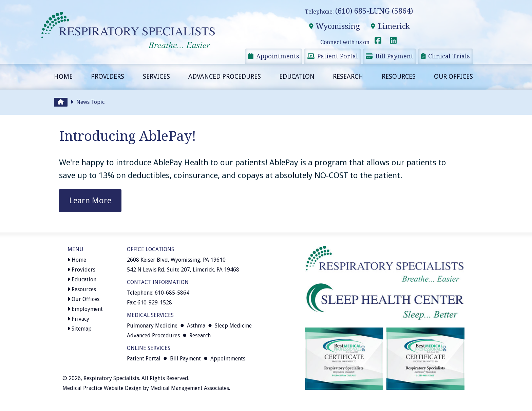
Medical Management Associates (190, 388)
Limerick (390, 26)
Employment (85, 309)
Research (348, 77)
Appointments (274, 56)
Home (63, 77)
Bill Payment (389, 56)
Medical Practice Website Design (102, 388)
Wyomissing (334, 26)
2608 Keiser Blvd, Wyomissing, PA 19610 (176, 260)
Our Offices (453, 77)
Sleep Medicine (233, 326)
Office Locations (150, 249)
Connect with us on (351, 42)
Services (156, 77)
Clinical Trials (446, 56)
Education (297, 77)
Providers (108, 77)
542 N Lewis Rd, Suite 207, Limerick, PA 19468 (183, 270)
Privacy (78, 319)
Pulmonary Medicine (152, 326)
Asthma (196, 326)
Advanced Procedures (225, 77)
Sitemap (80, 329)
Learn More (90, 201)
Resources (399, 77)
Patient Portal (333, 56)
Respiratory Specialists (111, 378)
